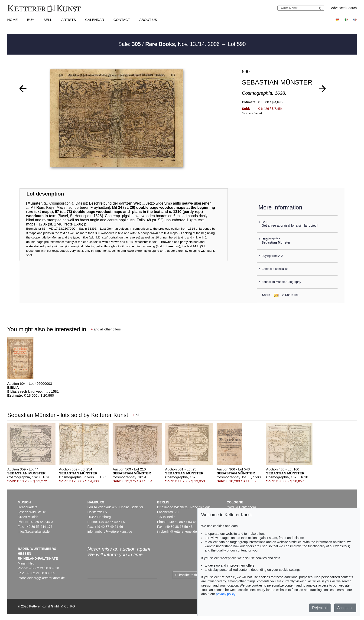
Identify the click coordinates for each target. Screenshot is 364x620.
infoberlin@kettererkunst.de (177, 532)
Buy (31, 20)
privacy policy (226, 594)
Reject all (320, 608)
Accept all (345, 608)
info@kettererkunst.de (34, 532)
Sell (48, 20)
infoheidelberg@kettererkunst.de (41, 578)
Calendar (95, 20)
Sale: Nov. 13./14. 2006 (170, 44)
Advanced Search (344, 8)
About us (148, 20)
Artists (69, 20)
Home (12, 20)
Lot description (45, 194)
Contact (122, 20)
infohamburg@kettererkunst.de (110, 532)
